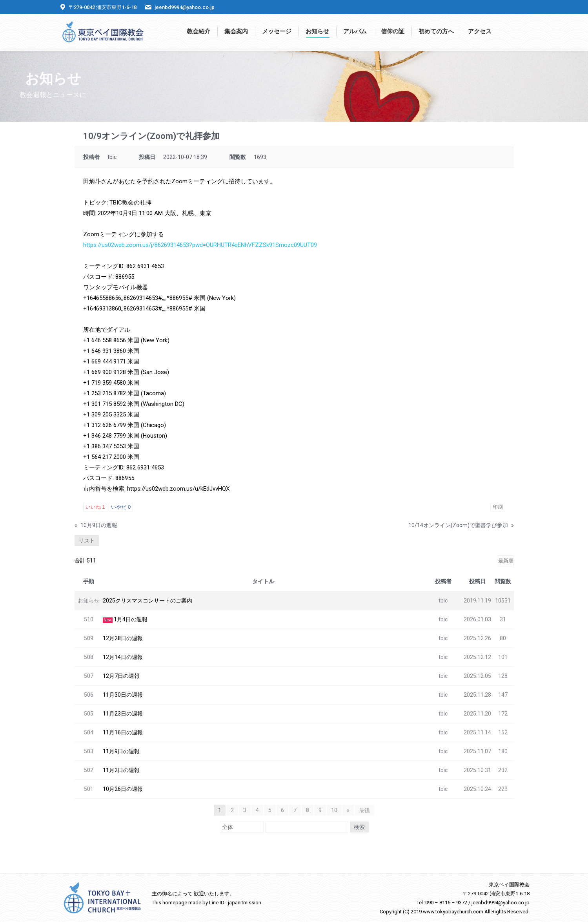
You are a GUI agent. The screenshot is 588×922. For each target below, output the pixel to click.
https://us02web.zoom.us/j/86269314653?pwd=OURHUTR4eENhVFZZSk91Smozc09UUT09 (200, 245)
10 (334, 810)
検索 (359, 827)
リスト (87, 540)
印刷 (498, 507)
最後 (364, 810)
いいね (95, 507)
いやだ (121, 507)
